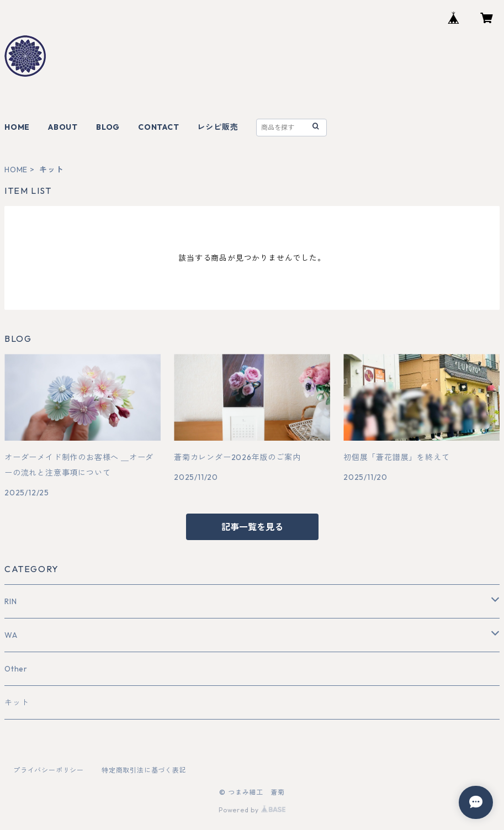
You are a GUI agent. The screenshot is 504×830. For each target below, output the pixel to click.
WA (11, 635)
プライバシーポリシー (49, 770)
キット (17, 702)
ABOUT (63, 127)
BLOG (108, 127)
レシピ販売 (217, 127)
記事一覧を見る (252, 527)
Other (16, 669)
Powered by (252, 810)
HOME (17, 127)
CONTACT (159, 127)
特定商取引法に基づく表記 (144, 770)
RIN (10, 601)
